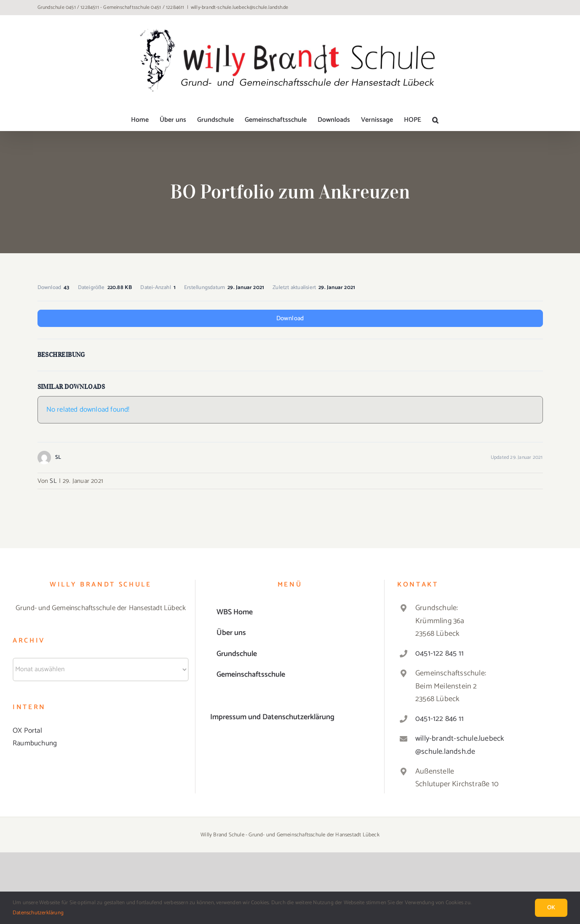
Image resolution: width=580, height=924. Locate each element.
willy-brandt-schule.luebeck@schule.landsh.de (240, 7)
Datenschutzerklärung (38, 913)
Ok (551, 908)
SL (53, 481)
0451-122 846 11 (440, 719)
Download (290, 318)
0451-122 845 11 (440, 653)
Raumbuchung (35, 743)
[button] (435, 120)
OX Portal (27, 731)
